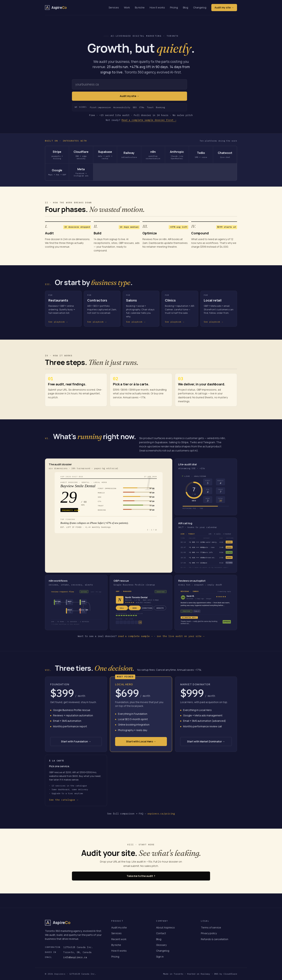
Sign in (160, 957)
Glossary (161, 945)
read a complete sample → (135, 636)
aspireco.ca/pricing (161, 814)
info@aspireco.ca (75, 957)
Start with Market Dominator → (206, 741)
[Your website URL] (129, 84)
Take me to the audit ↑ (141, 876)
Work (127, 7)
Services (114, 7)
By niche (140, 7)
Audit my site (119, 927)
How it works (157, 7)
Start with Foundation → (76, 741)
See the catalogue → (64, 800)
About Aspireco (165, 927)
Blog (186, 7)
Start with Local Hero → (141, 741)
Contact (161, 933)
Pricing (174, 7)
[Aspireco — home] (56, 8)
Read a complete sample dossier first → (149, 120)
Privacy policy (209, 933)
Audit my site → (224, 7)
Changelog (200, 7)
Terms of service (211, 927)
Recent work (119, 939)
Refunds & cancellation (215, 939)
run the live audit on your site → (181, 636)
